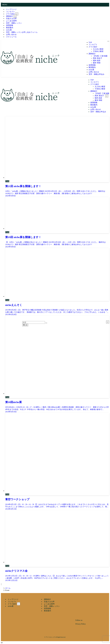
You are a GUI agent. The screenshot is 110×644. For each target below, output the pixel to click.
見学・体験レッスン (14, 23)
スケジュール (11, 37)
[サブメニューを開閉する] (17, 14)
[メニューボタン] (108, 41)
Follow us (79, 620)
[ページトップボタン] (2, 643)
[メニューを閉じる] (2, 2)
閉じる (25, 325)
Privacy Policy (81, 624)
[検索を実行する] (46, 323)
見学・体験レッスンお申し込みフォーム (22, 32)
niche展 (11, 606)
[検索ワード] (34, 322)
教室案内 (47, 611)
